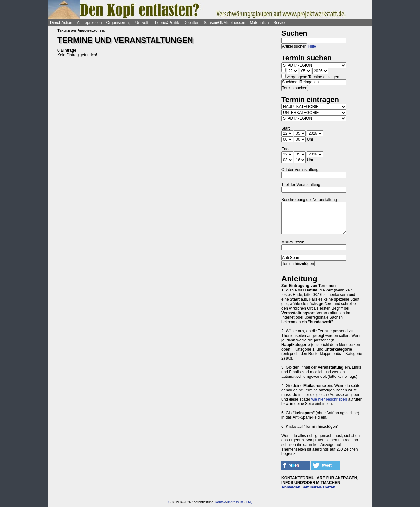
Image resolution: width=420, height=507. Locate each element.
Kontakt (221, 502)
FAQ (249, 502)
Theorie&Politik (166, 23)
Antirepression (89, 23)
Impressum (235, 502)
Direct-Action (61, 23)
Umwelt (142, 23)
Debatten (192, 23)
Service (280, 23)
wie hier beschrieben (329, 399)
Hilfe (312, 46)
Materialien (259, 23)
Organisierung (118, 23)
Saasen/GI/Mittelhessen (224, 23)
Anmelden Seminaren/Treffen (308, 487)
